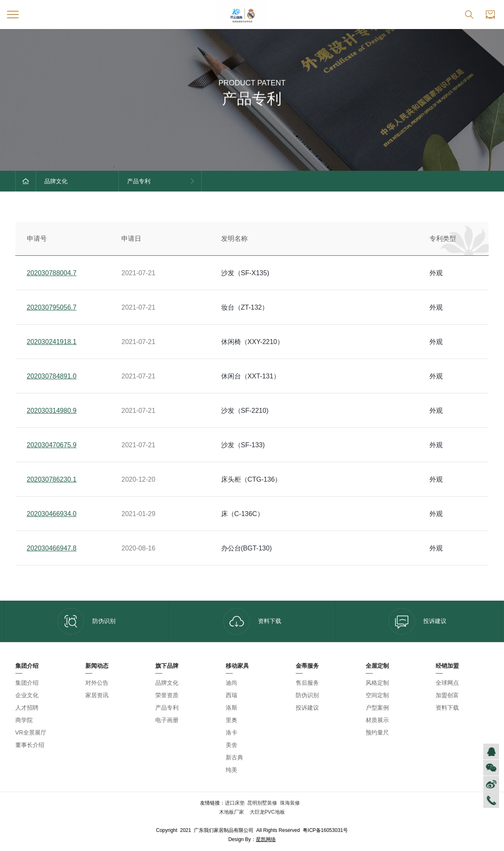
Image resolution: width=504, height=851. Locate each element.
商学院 (24, 720)
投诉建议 (417, 621)
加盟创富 (447, 695)
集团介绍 (27, 683)
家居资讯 (97, 695)
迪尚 (232, 683)
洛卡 (232, 732)
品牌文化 (167, 683)
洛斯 (232, 708)
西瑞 (232, 695)
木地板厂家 (232, 812)
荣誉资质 (167, 695)
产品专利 (167, 708)
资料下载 (252, 621)
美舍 (232, 745)
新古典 (234, 757)
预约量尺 (377, 732)
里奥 (232, 720)
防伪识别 (87, 621)
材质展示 (377, 720)
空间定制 (377, 695)
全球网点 (447, 683)
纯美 (232, 770)
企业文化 (27, 695)
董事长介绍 (30, 745)
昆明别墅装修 (262, 803)
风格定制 (377, 683)
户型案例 (377, 708)
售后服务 (307, 683)
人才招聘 (27, 708)
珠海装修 (290, 803)
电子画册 (167, 720)
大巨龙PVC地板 (267, 812)
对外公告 (97, 683)
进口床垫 (235, 803)
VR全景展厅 (31, 732)
